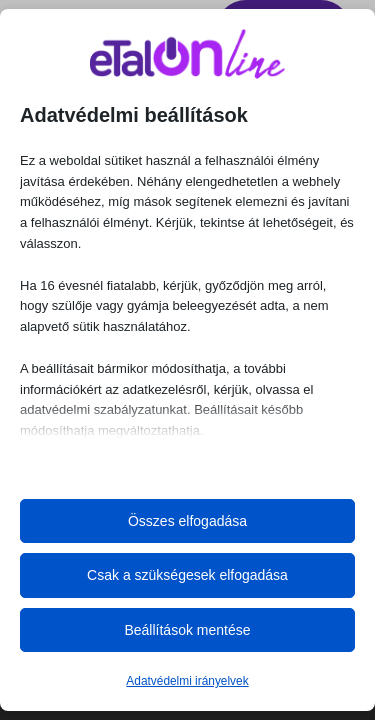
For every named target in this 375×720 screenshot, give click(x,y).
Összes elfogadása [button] (187, 521)
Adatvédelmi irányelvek (187, 681)
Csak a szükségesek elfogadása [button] (187, 575)
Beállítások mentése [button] (187, 630)
